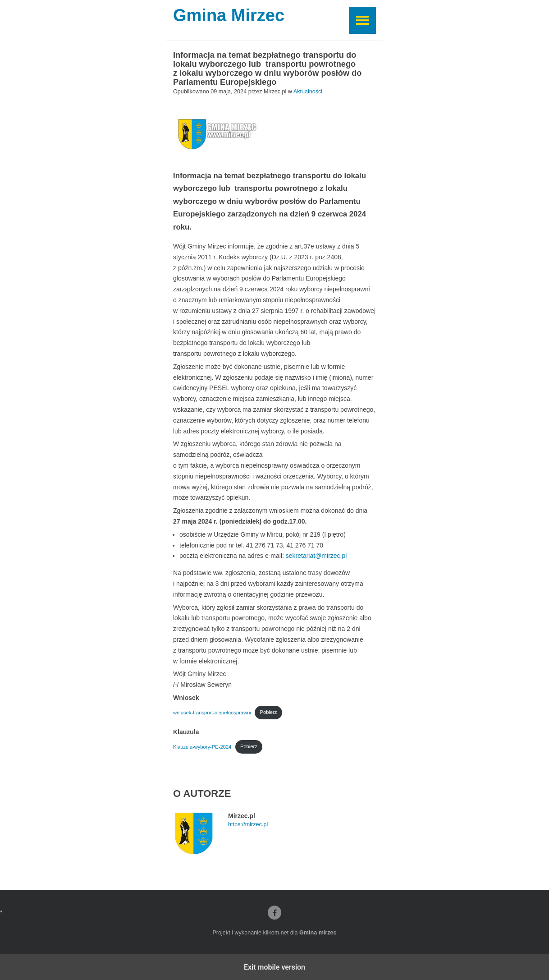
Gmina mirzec (318, 933)
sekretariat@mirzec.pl (316, 556)
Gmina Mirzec (229, 16)
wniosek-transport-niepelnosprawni (212, 712)
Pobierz (268, 712)
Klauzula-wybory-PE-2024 (202, 746)
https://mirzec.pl (248, 825)
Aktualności (308, 92)
